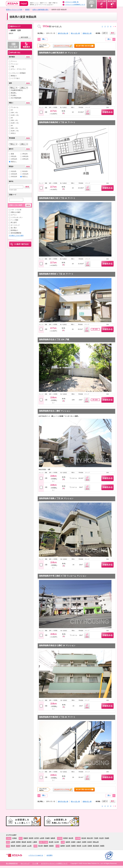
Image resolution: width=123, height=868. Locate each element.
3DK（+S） (15, 128)
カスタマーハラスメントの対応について (54, 863)
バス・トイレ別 (16, 210)
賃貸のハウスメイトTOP (14, 10)
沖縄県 (102, 846)
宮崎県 (90, 846)
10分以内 (14, 174)
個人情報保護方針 (12, 863)
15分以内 (25, 174)
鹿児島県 (96, 846)
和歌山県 (96, 842)
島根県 (18, 846)
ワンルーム (15, 107)
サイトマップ (25, 863)
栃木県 (71, 838)
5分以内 (25, 171)
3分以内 (14, 171)
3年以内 (25, 154)
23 (115, 27)
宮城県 (47, 838)
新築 (12, 154)
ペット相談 (15, 220)
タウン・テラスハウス (18, 69)
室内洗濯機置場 (16, 233)
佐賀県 (68, 846)
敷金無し (14, 93)
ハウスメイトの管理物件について (75, 5)
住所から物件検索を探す (40, 10)
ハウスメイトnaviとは (36, 855)
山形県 (42, 838)
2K (12, 118)
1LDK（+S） (15, 115)
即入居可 (14, 223)
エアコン (14, 215)
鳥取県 (13, 846)
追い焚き (14, 228)
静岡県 (18, 842)
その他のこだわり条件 (16, 236)
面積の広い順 (87, 33)
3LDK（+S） (15, 131)
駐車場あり (15, 230)
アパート (14, 61)
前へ (44, 39)
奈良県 (90, 842)
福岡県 (63, 846)
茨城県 (107, 838)
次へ (109, 39)
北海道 (14, 838)
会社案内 (49, 855)
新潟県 (51, 842)
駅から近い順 (75, 33)
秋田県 (31, 838)
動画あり (14, 76)
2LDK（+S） (15, 123)
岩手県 (37, 838)
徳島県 (27, 10)
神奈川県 (90, 838)
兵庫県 (84, 842)
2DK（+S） (15, 120)
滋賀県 (68, 842)
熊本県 (79, 846)
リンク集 (35, 863)
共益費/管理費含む (17, 90)
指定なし (14, 162)
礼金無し (14, 95)
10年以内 (25, 156)
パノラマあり (15, 78)
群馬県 (66, 838)
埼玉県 (101, 838)
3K (12, 126)
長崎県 (73, 846)
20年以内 (25, 159)
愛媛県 (46, 846)
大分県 (84, 846)
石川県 (57, 842)
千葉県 (96, 838)
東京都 (84, 838)
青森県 (26, 838)
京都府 (73, 842)
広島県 (24, 846)
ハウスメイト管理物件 (18, 73)
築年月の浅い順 (63, 33)
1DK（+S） (15, 113)
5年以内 (14, 156)
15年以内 (14, 159)
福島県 (53, 838)
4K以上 (13, 133)
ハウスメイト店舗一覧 (72, 2)
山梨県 (13, 842)
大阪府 (79, 842)
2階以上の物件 (16, 212)
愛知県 (24, 842)
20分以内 (14, 177)
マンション (15, 64)
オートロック (15, 225)
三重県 (35, 842)
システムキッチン (17, 217)
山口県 (29, 846)
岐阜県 (29, 842)
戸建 (12, 67)
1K (12, 110)
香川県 (40, 846)
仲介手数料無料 (16, 98)
